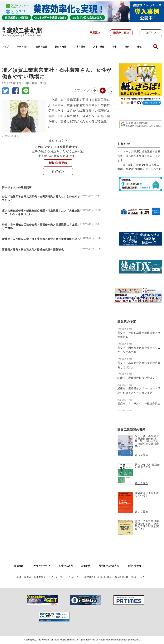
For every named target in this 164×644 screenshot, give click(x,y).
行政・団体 (22, 47)
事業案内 (95, 33)
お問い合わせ (134, 566)
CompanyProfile (41, 566)
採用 (19, 577)
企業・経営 (42, 47)
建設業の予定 (127, 322)
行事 (115, 47)
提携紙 (28, 577)
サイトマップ (55, 577)
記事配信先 (40, 577)
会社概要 (19, 566)
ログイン (151, 33)
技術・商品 (61, 47)
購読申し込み (121, 33)
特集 (127, 47)
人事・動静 (99, 47)
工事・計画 (80, 47)
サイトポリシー (73, 577)
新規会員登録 (58, 163)
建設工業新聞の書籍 (131, 430)
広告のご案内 (66, 566)
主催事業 (86, 566)
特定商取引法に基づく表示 (98, 577)
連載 (139, 47)
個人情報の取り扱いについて (130, 577)
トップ (6, 47)
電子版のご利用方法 (109, 566)
